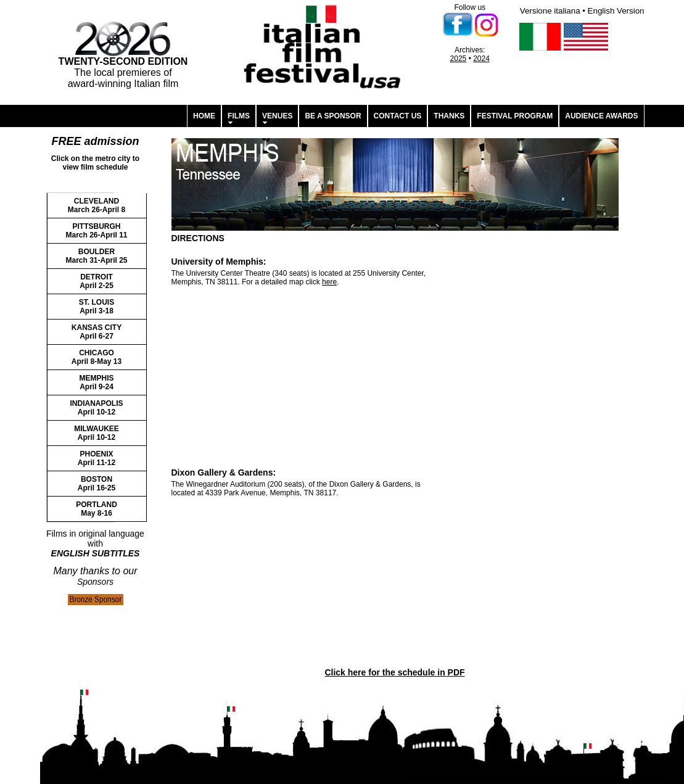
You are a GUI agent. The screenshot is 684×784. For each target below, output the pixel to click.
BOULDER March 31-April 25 (96, 256)
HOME (204, 116)
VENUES (277, 116)
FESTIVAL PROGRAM (515, 116)
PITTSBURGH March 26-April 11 (96, 231)
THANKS (449, 116)
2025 (459, 59)
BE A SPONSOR (333, 116)
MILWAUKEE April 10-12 (97, 433)
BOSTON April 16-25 (97, 484)
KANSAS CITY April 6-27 (97, 332)
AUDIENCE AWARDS (601, 116)
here (329, 282)
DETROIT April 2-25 (97, 281)
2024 (481, 59)
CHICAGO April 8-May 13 (97, 357)
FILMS (239, 116)
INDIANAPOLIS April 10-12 (96, 408)
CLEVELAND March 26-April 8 (97, 205)
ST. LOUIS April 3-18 (97, 307)
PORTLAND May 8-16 (97, 509)
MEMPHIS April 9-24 (96, 382)
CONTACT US (398, 116)
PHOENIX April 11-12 (97, 458)
